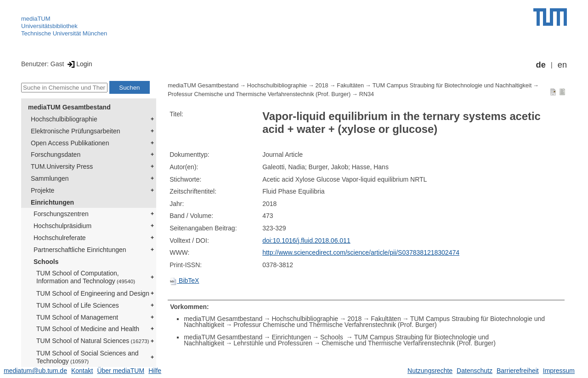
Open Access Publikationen (70, 143)
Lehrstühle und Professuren (273, 343)
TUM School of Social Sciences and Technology (88, 357)
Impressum (559, 371)
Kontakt (82, 371)
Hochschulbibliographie (64, 119)
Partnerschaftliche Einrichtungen (80, 250)
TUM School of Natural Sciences (93, 341)
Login (79, 64)
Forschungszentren (61, 214)
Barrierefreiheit (518, 371)
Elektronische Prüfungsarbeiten (76, 131)
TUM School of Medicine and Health (88, 329)
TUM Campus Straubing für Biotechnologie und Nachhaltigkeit (452, 86)
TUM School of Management (77, 317)
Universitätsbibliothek (49, 26)
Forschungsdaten (56, 155)
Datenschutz (475, 371)
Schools (46, 262)
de (541, 65)
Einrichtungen (52, 202)
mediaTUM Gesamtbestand (69, 107)
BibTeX (184, 281)
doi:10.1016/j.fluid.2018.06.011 (306, 241)
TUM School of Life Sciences (78, 305)
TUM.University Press (62, 166)
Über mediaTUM (121, 371)
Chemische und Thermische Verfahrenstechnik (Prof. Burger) (409, 343)
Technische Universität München (64, 33)
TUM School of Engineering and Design (93, 293)
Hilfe (155, 371)
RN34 (367, 94)
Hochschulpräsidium (62, 226)
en (562, 65)
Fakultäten (350, 86)
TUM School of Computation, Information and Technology (86, 277)
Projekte (42, 190)
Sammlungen (50, 178)
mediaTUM (36, 19)
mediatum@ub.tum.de (35, 371)
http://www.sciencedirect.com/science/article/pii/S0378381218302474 (361, 252)
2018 (322, 86)
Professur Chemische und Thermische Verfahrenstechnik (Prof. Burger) (259, 94)
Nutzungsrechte (430, 371)
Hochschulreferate (60, 238)
